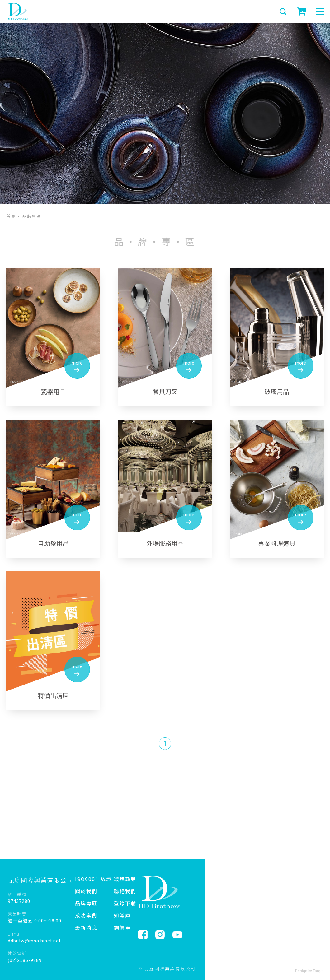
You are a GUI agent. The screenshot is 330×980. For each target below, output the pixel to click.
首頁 (11, 216)
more (77, 366)
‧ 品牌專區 (29, 216)
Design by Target (309, 971)
